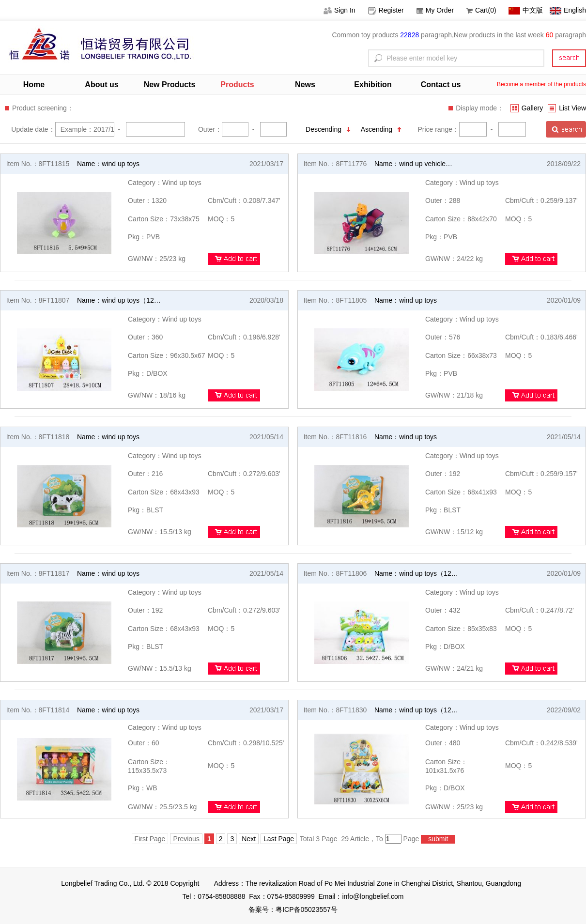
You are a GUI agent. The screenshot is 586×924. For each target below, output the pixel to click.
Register (386, 10)
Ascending (381, 129)
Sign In (339, 10)
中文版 (526, 10)
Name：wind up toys (108, 164)
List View (567, 108)
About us (101, 85)
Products (237, 85)
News (305, 85)
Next (249, 839)
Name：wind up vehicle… (413, 164)
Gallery (527, 108)
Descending (328, 129)
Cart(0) (481, 10)
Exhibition (373, 85)
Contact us (441, 85)
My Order (435, 10)
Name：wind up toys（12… (119, 300)
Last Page (279, 839)
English (568, 10)
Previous (186, 839)
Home (34, 85)
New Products (170, 85)
